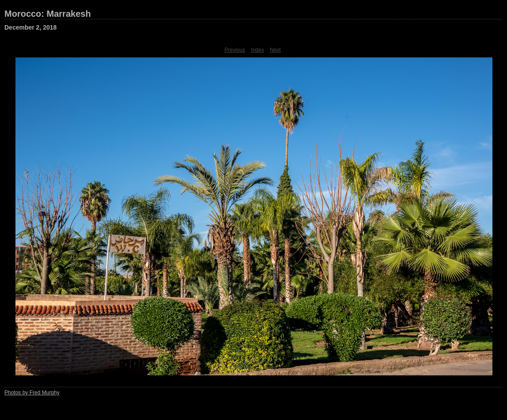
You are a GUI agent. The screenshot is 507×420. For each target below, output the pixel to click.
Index (257, 50)
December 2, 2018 (30, 27)
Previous (235, 50)
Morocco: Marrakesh (48, 14)
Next (275, 50)
